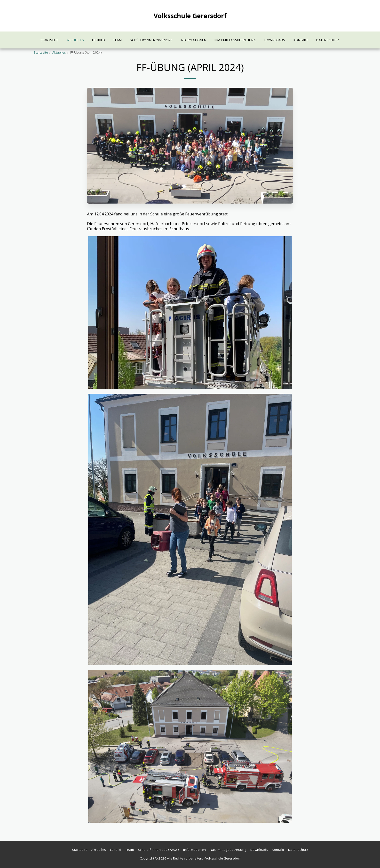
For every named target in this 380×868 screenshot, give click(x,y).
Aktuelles (59, 52)
